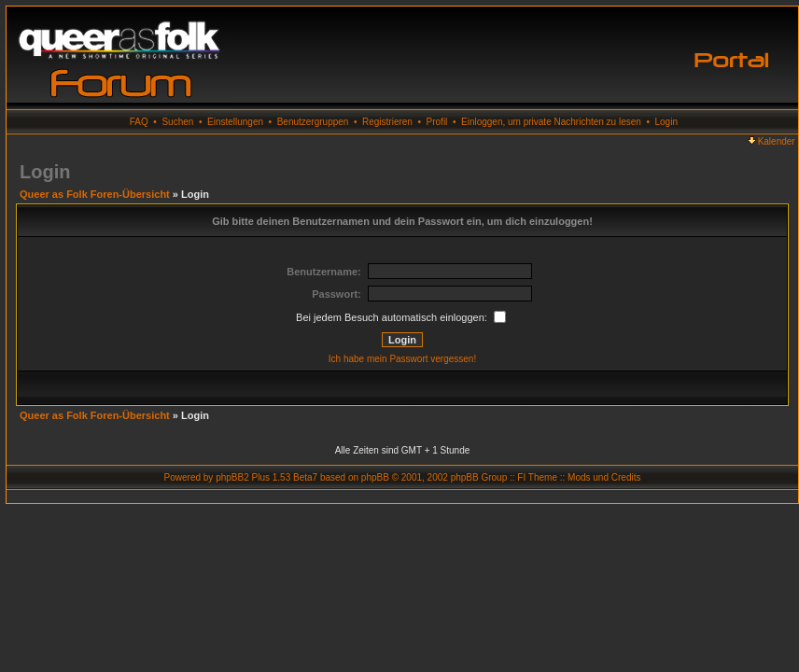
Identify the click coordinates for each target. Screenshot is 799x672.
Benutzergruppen (313, 122)
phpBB (375, 477)
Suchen (177, 122)
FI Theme (537, 477)
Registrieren (387, 122)
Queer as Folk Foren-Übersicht (95, 194)
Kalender (771, 141)
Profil (437, 122)
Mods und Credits (604, 477)
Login (666, 122)
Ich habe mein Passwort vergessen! (402, 359)
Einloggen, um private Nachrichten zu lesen (551, 122)
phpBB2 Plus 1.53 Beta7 (266, 477)
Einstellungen (235, 122)
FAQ (139, 122)
